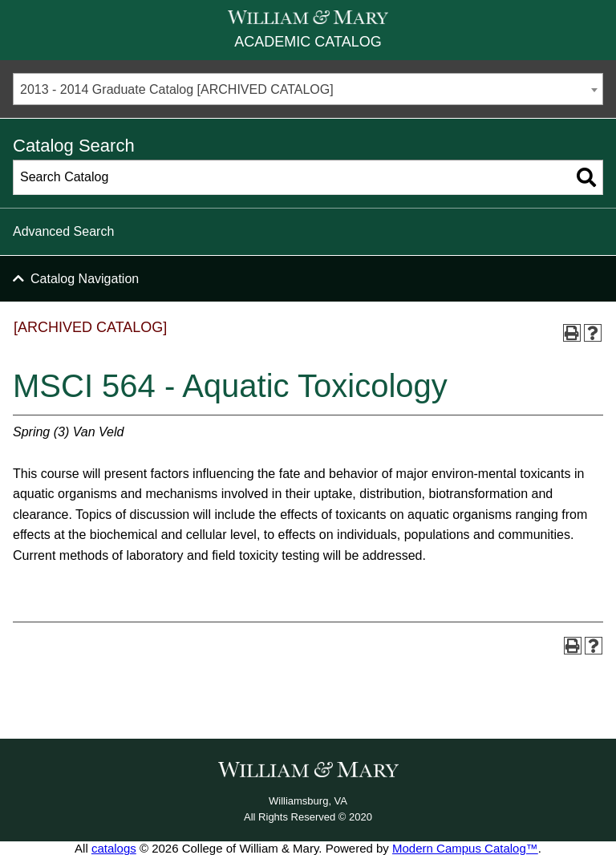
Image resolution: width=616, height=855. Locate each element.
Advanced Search (63, 231)
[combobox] (308, 89)
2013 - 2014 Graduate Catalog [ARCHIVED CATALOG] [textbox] (177, 89)
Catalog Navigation (85, 279)
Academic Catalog (308, 42)
